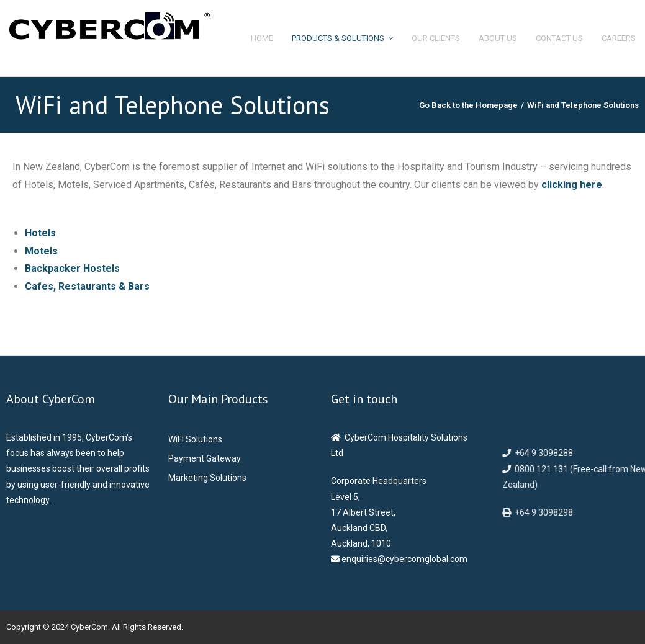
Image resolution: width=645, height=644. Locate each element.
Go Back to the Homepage (468, 105)
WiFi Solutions (195, 439)
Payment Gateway (205, 458)
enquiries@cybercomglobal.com (404, 559)
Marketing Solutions (207, 478)
